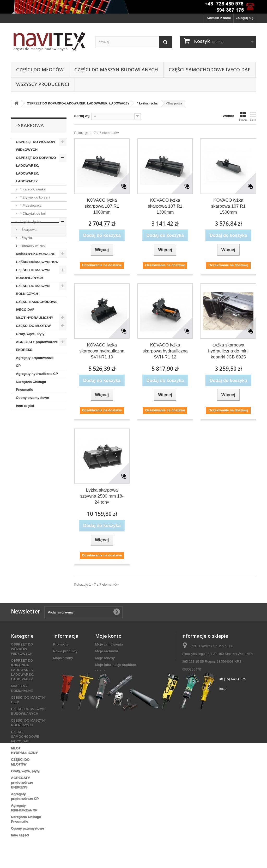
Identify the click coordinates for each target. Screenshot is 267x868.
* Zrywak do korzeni (35, 197)
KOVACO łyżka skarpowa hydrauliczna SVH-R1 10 (102, 351)
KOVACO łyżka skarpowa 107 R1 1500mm (228, 206)
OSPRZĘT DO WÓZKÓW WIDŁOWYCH (35, 146)
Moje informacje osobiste (116, 665)
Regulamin (28, 455)
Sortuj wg (82, 116)
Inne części (25, 406)
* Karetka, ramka (32, 189)
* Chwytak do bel (32, 213)
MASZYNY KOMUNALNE (36, 254)
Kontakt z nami (219, 18)
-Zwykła (26, 238)
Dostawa (27, 447)
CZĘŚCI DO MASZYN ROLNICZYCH (33, 290)
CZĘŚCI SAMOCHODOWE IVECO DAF (210, 70)
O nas (25, 440)
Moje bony (104, 671)
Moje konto (108, 636)
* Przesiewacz (30, 205)
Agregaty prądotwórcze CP (35, 362)
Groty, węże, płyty (30, 334)
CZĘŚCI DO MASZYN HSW (37, 262)
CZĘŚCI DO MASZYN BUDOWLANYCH (116, 70)
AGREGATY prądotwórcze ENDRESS (37, 346)
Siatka (243, 116)
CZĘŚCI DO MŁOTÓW (40, 70)
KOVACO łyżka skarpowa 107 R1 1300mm (165, 206)
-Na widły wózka (32, 246)
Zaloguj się (245, 18)
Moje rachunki (107, 651)
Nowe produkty (65, 651)
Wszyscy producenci (43, 84)
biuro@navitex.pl (215, 689)
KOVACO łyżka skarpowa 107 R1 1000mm (102, 206)
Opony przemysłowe (32, 398)
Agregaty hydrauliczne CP (37, 374)
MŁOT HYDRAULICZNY (35, 318)
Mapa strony (63, 658)
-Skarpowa (28, 230)
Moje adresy (105, 658)
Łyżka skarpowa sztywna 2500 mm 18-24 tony (102, 496)
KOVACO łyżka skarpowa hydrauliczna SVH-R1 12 (165, 351)
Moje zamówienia (109, 644)
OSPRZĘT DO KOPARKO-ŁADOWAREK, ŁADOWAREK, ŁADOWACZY (37, 169)
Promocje (61, 644)
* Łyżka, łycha (30, 222)
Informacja (31, 426)
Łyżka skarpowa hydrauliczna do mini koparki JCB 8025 (228, 351)
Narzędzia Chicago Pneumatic (31, 386)
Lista (253, 116)
